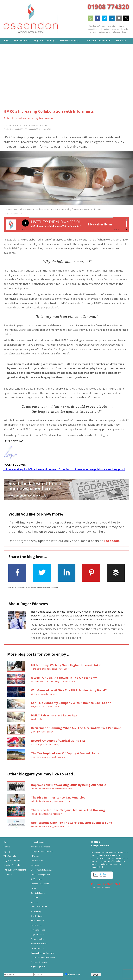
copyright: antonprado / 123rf (13, 214)
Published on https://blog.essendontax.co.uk (51, 801)
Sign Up (7, 851)
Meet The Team (37, 861)
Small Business (37, 916)
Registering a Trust (38, 967)
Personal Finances (38, 842)
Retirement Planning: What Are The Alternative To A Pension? (76, 728)
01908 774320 (108, 7)
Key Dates (35, 865)
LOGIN (96, 975)
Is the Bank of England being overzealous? (50, 669)
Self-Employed (36, 879)
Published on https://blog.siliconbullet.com (50, 826)
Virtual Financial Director (40, 847)
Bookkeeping (36, 911)
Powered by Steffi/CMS (105, 884)
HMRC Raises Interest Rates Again (56, 715)
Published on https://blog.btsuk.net (47, 814)
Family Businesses (38, 930)
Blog (6, 842)
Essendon (8, 874)
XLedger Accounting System (42, 851)
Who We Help (10, 856)
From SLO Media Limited (101, 888)
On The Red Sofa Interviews (41, 870)
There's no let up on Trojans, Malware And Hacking (68, 810)
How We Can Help (12, 865)
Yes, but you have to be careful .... (46, 707)
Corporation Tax (37, 939)
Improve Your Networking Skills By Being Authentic (68, 785)
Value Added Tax (37, 921)
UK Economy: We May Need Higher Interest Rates (66, 665)
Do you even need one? (42, 732)
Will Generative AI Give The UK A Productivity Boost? (69, 690)
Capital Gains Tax (38, 948)
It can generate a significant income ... (48, 757)
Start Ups (34, 902)
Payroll (33, 888)
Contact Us (35, 898)
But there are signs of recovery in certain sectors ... (54, 681)
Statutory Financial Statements (43, 953)
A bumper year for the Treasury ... (46, 744)
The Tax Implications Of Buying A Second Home (65, 753)
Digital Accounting (12, 861)
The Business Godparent (15, 870)
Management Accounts (40, 884)
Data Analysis (36, 925)
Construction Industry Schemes (43, 958)
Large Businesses (38, 934)
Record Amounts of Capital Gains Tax (58, 741)
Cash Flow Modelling (39, 907)
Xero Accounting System (40, 875)
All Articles (35, 856)
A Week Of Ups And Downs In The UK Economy (64, 678)
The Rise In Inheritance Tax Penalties (58, 797)
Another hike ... (38, 719)
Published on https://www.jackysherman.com (51, 789)
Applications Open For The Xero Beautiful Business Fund (72, 823)
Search (7, 847)
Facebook (112, 541)
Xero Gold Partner (38, 893)
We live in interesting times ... (44, 694)
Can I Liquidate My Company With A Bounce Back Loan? (71, 703)
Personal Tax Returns (39, 944)
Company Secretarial (39, 962)
